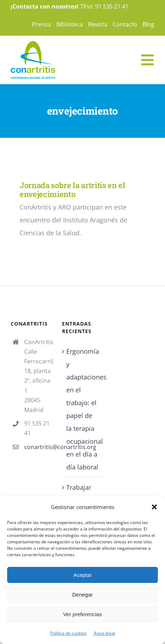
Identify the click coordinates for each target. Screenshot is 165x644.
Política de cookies (68, 633)
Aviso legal (104, 633)
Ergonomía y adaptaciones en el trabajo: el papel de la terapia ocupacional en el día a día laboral (83, 409)
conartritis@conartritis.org (38, 447)
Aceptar (83, 575)
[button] (154, 507)
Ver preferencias (82, 614)
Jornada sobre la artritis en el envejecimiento (72, 190)
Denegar (83, 595)
